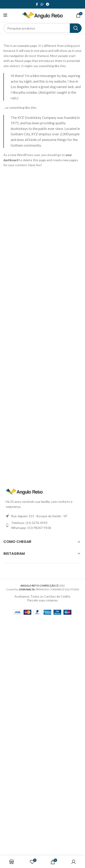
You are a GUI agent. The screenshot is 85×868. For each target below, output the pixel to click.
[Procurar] (42, 28)
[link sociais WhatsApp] (42, 4)
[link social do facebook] (37, 4)
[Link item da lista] (42, 525)
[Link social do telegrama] (48, 4)
